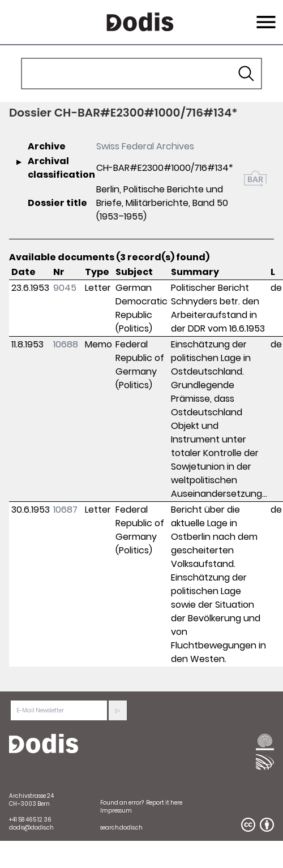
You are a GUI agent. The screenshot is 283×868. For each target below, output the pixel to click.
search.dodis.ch (121, 828)
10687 (65, 510)
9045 (65, 288)
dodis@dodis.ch (31, 828)
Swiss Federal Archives (145, 146)
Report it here (164, 803)
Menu (265, 15)
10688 (66, 344)
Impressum (116, 811)
